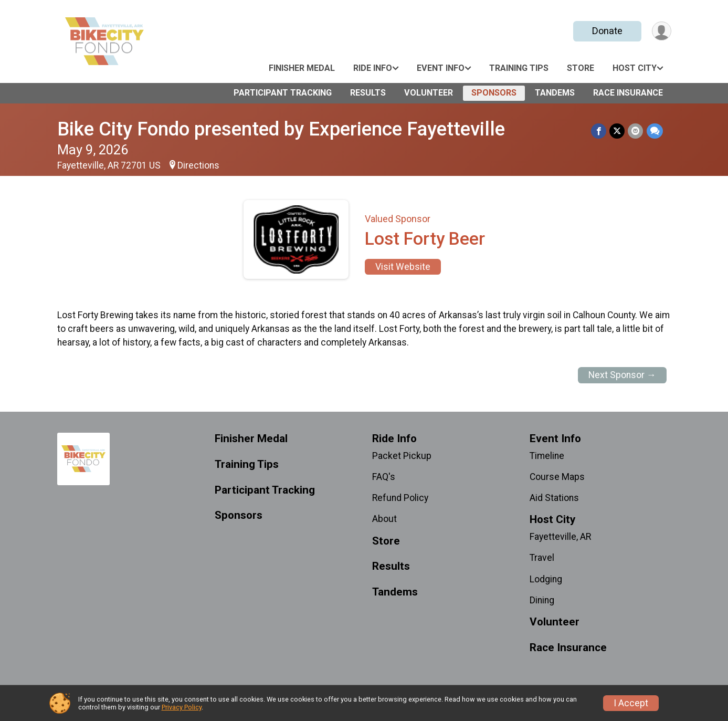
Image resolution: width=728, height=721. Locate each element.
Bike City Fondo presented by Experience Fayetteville (281, 129)
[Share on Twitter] (618, 131)
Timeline (547, 456)
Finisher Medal (302, 68)
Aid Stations (554, 498)
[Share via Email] (636, 131)
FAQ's (384, 477)
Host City (635, 68)
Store (581, 68)
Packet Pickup (402, 456)
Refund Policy (400, 498)
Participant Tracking (283, 93)
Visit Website (403, 267)
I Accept (631, 703)
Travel (542, 558)
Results (368, 93)
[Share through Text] (655, 131)
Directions (198, 165)
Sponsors (494, 93)
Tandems (555, 93)
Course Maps (557, 477)
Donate (607, 31)
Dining (542, 600)
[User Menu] (662, 31)
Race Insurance (628, 93)
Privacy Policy (182, 707)
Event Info (441, 68)
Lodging (546, 579)
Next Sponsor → (622, 375)
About (384, 519)
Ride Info (373, 68)
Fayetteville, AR (560, 537)
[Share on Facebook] (599, 131)
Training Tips (519, 68)
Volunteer (429, 93)
